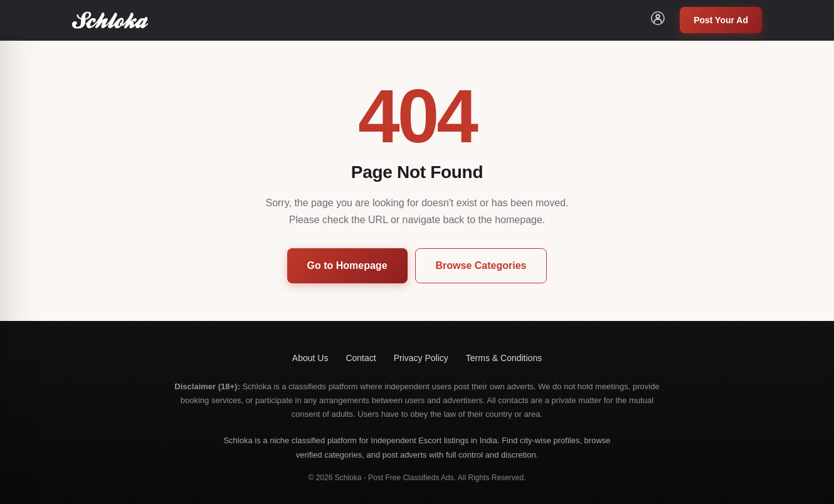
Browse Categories (481, 265)
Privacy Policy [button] (421, 358)
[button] (658, 20)
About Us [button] (310, 358)
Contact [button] (361, 358)
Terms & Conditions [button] (504, 358)
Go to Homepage (347, 265)
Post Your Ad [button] (721, 20)
